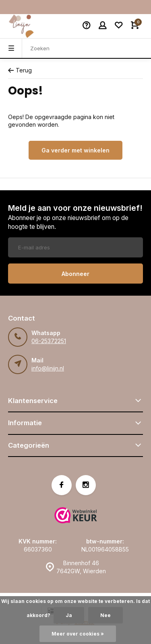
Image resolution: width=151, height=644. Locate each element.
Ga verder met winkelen (75, 150)
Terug (20, 70)
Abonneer (75, 274)
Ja (69, 615)
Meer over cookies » (78, 634)
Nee (105, 615)
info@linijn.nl (48, 368)
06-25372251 (49, 341)
